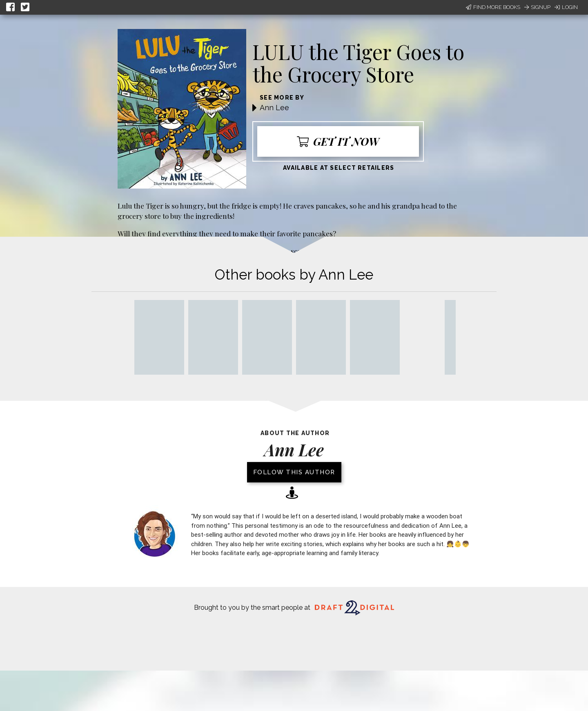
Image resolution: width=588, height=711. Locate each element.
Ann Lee (274, 108)
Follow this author (294, 472)
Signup (537, 7)
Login (566, 7)
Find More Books (493, 7)
